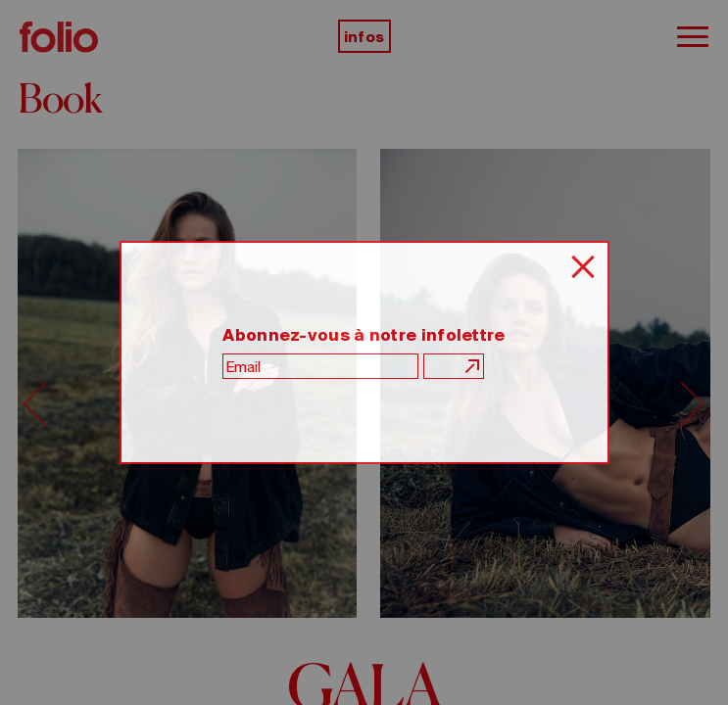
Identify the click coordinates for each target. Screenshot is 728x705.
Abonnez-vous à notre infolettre (364, 335)
